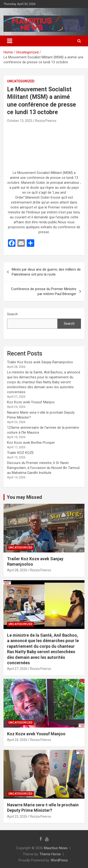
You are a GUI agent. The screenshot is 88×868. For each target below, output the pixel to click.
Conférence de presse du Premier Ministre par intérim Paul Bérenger (44, 291)
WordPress (59, 860)
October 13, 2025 (20, 121)
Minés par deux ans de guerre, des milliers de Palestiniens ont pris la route (46, 272)
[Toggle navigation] (10, 41)
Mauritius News (56, 848)
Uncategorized (21, 81)
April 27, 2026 (17, 669)
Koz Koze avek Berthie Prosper (31, 443)
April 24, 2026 (17, 740)
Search (12, 314)
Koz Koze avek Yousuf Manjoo (31, 402)
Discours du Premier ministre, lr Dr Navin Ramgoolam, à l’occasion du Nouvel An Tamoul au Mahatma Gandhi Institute (43, 468)
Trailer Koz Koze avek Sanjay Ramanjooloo (40, 362)
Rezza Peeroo (46, 121)
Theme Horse (50, 854)
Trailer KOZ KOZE (20, 453)
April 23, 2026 (17, 816)
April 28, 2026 (17, 570)
